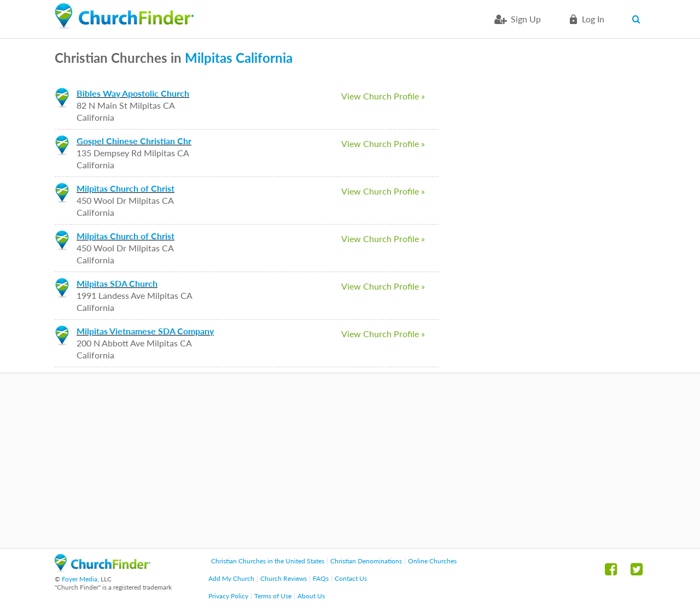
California (264, 58)
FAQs (321, 578)
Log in (593, 19)
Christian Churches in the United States (268, 561)
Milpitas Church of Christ (126, 188)
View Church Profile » (383, 96)
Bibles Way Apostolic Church (133, 93)
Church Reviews (284, 578)
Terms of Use (273, 596)
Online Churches (432, 561)
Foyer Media (80, 579)
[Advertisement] (350, 461)
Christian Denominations (366, 561)
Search (638, 19)
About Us (311, 596)
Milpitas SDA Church (117, 283)
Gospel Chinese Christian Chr (134, 141)
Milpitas (209, 58)
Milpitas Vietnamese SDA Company (145, 331)
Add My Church (231, 578)
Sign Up (526, 19)
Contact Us (351, 578)
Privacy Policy (228, 596)
